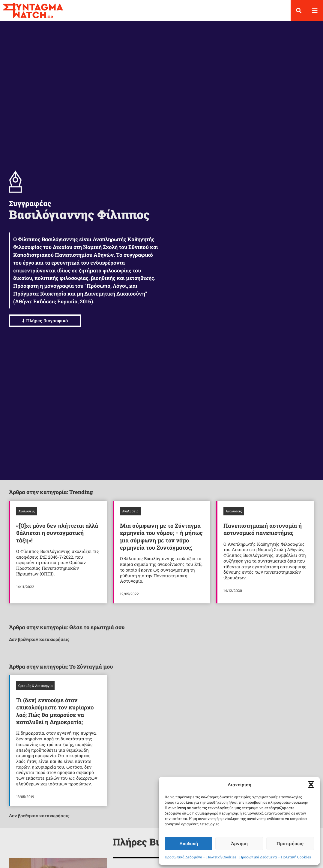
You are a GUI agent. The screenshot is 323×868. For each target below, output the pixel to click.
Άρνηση (239, 843)
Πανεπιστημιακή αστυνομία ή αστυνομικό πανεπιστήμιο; (263, 534)
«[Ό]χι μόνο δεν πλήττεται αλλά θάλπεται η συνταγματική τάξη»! (57, 538)
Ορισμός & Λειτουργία (35, 691)
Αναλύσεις (27, 516)
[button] (311, 785)
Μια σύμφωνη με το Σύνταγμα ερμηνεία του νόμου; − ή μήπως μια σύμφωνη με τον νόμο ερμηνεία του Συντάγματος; (161, 542)
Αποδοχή (189, 843)
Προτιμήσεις (290, 843)
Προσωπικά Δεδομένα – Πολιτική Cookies (200, 857)
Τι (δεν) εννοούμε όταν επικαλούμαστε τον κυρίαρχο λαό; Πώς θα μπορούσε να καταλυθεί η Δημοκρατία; (55, 716)
